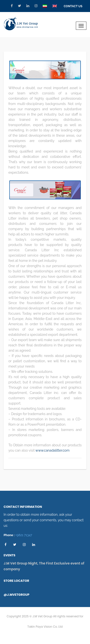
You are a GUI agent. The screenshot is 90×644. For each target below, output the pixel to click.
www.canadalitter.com (53, 450)
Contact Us (73, 6)
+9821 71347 (24, 535)
